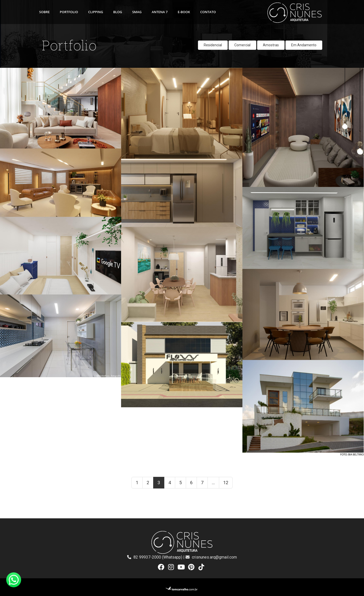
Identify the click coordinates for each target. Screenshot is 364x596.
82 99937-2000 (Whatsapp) (158, 557)
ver (3, 71)
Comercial (242, 45)
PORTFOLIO (69, 12)
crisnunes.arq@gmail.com (214, 557)
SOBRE (44, 12)
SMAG (137, 12)
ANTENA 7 (160, 12)
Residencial (213, 45)
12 (226, 483)
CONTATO (208, 12)
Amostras (271, 45)
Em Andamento (304, 45)
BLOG (118, 12)
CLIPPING (96, 12)
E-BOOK (184, 12)
